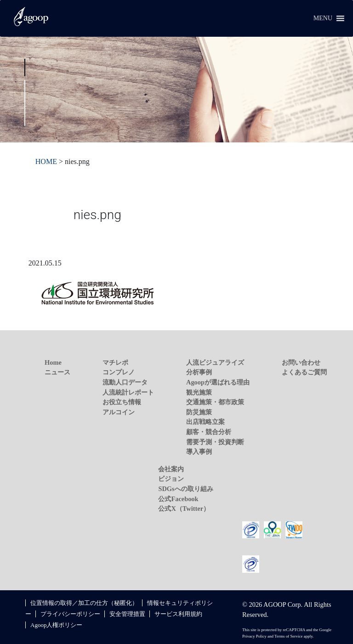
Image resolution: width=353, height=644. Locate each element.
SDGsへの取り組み (185, 489)
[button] (323, 18)
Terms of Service (288, 636)
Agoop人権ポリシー (56, 625)
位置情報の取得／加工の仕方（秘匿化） (84, 603)
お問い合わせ (301, 362)
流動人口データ (125, 382)
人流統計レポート (128, 392)
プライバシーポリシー (70, 614)
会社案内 (171, 469)
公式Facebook (178, 499)
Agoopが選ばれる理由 (218, 382)
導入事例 (199, 452)
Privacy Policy (254, 636)
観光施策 (199, 392)
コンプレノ (119, 372)
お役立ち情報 (122, 402)
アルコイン (119, 412)
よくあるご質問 (304, 372)
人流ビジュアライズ (215, 362)
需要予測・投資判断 (215, 442)
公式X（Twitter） (184, 508)
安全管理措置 (127, 614)
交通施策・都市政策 (215, 402)
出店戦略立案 (205, 422)
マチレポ (115, 362)
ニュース (57, 372)
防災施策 (199, 412)
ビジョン (171, 479)
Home (53, 362)
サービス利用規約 (178, 614)
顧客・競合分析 (209, 432)
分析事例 (199, 372)
